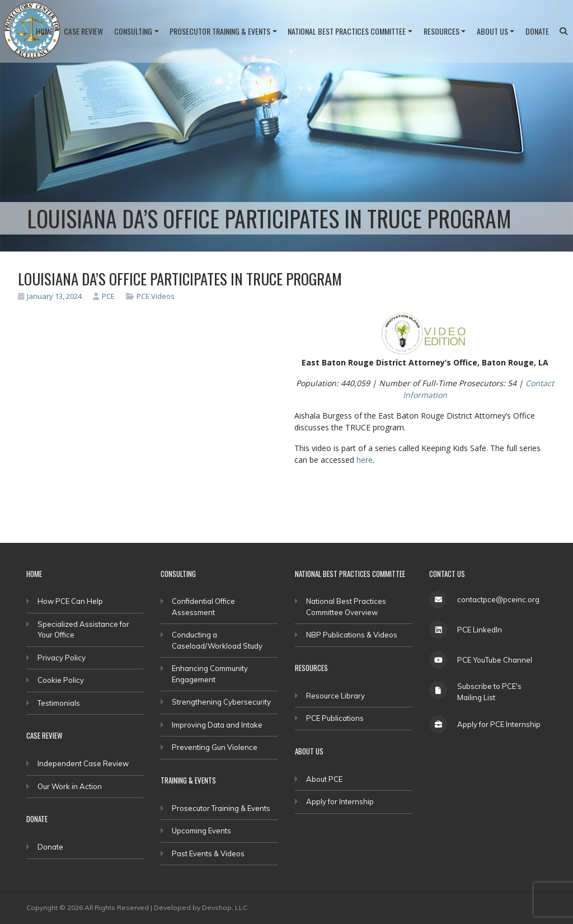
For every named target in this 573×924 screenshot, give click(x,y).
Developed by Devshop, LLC (201, 907)
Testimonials (59, 703)
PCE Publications (335, 718)
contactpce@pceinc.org (498, 599)
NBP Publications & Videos (352, 635)
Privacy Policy (62, 658)
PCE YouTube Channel (495, 660)
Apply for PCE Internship (499, 724)
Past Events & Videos (208, 853)
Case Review (83, 31)
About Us (492, 31)
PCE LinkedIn (480, 630)
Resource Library (335, 696)
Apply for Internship (340, 801)
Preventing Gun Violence (215, 747)
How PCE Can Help (70, 601)
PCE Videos (156, 296)
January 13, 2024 (50, 296)
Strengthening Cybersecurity (221, 702)
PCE (104, 296)
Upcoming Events (201, 831)
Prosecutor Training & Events (220, 31)
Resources (442, 31)
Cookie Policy (61, 680)
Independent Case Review (83, 763)
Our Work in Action (70, 786)
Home (44, 31)
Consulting (133, 31)
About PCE (324, 779)
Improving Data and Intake (217, 725)
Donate (537, 31)
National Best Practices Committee (347, 31)
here (365, 460)
